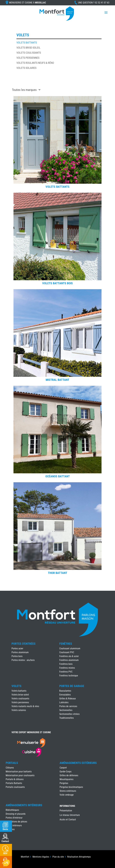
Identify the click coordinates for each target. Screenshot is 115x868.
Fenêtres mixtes (67, 668)
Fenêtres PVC (66, 672)
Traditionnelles (66, 718)
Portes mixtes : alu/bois (23, 660)
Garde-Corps (66, 772)
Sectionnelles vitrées (69, 714)
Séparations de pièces (16, 822)
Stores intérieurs (14, 825)
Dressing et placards (16, 814)
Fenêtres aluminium (69, 660)
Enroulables (65, 695)
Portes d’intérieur (14, 818)
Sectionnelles (66, 710)
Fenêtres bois (66, 664)
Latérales (64, 702)
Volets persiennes (28, 58)
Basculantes (65, 691)
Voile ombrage (67, 795)
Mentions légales (41, 857)
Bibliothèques (12, 810)
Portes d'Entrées (24, 644)
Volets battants (27, 43)
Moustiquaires (66, 779)
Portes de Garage (72, 686)
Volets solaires (26, 68)
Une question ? (94, 3)
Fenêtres (66, 644)
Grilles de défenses (69, 775)
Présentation (66, 811)
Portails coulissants (15, 787)
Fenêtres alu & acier (69, 656)
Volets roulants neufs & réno (35, 63)
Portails (12, 763)
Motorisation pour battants (19, 772)
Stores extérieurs (68, 791)
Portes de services (68, 706)
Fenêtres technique (69, 676)
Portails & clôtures (15, 779)
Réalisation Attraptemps (79, 857)
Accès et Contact (68, 820)
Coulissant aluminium (70, 648)
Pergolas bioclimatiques (71, 787)
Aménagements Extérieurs (78, 763)
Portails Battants (14, 783)
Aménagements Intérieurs (24, 805)
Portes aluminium (20, 652)
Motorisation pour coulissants (20, 775)
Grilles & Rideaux (68, 699)
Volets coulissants (29, 53)
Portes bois (17, 656)
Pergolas (64, 783)
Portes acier (17, 648)
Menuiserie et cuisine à (28, 3)
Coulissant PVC (67, 652)
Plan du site (58, 857)
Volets (16, 686)
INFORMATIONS (67, 806)
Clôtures (10, 768)
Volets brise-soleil (28, 48)
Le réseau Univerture (70, 815)
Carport (63, 768)
